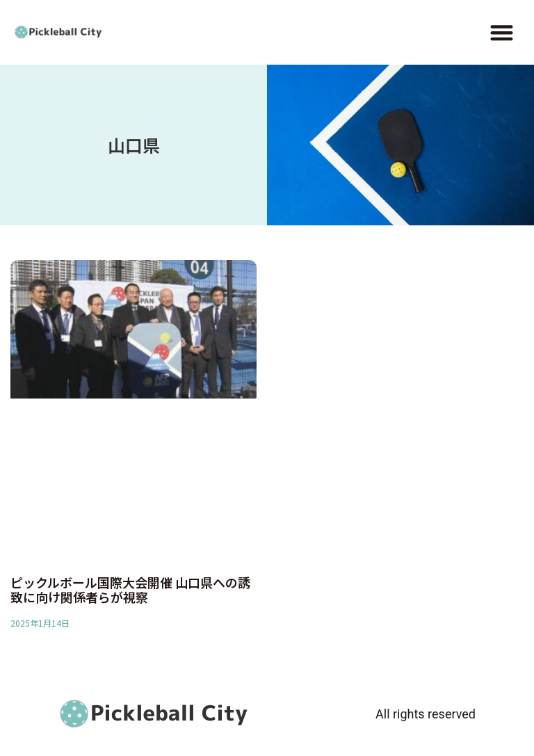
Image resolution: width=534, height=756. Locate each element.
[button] (502, 32)
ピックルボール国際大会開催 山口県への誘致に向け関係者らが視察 (130, 590)
